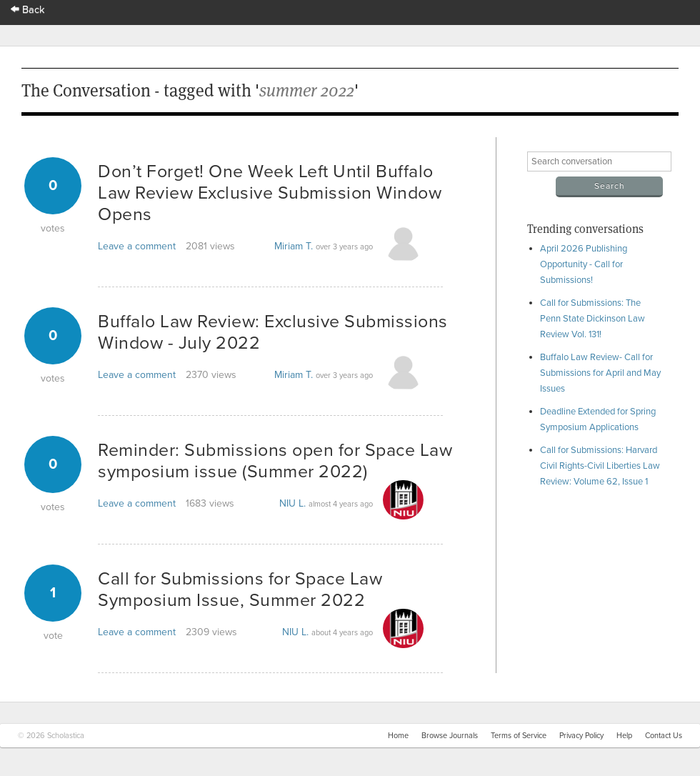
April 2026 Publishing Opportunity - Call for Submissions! (584, 264)
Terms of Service (519, 736)
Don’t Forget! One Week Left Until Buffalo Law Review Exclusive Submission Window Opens (270, 193)
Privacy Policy (581, 736)
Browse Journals (450, 736)
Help (624, 736)
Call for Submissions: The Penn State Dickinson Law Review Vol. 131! (592, 319)
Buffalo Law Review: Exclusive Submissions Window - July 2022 (273, 332)
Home (398, 736)
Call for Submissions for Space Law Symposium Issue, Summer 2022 (240, 590)
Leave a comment (137, 246)
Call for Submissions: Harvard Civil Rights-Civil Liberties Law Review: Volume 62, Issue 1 (600, 466)
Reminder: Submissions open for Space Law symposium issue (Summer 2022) (275, 461)
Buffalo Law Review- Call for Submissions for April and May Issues (600, 373)
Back (28, 10)
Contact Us (664, 736)
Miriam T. (294, 246)
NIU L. (292, 503)
